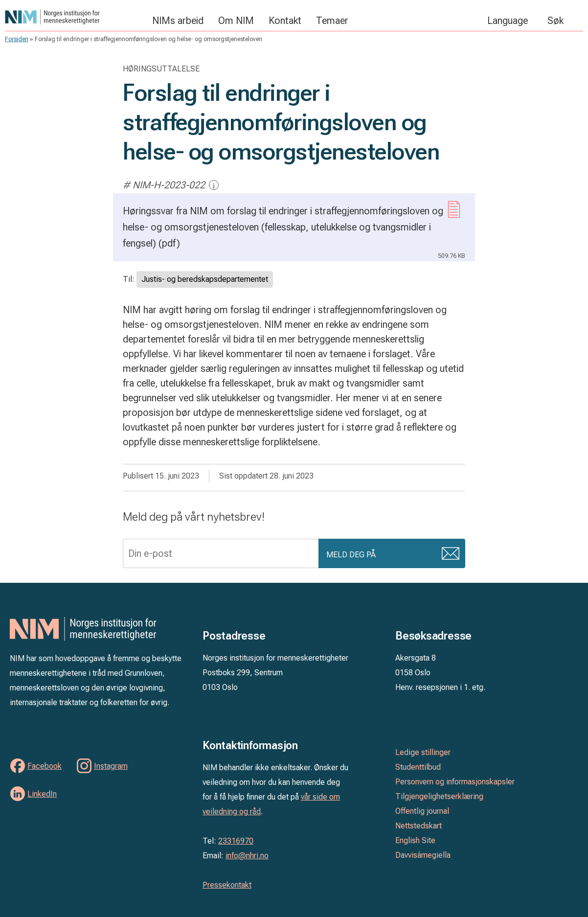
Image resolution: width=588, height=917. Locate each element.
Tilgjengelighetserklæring (439, 796)
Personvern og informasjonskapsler (455, 782)
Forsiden (17, 39)
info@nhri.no (247, 856)
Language (508, 21)
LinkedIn (42, 794)
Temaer (332, 21)
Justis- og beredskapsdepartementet (205, 279)
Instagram (111, 766)
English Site (415, 840)
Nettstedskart (418, 826)
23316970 (236, 841)
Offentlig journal (422, 811)
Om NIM (236, 21)
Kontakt (285, 21)
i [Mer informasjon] (214, 185)
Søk (555, 21)
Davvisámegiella (423, 855)
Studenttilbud (418, 767)
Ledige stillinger (423, 752)
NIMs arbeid (178, 21)
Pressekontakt (227, 885)
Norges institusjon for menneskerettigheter (74, 17)
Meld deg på (351, 555)
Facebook (45, 766)
